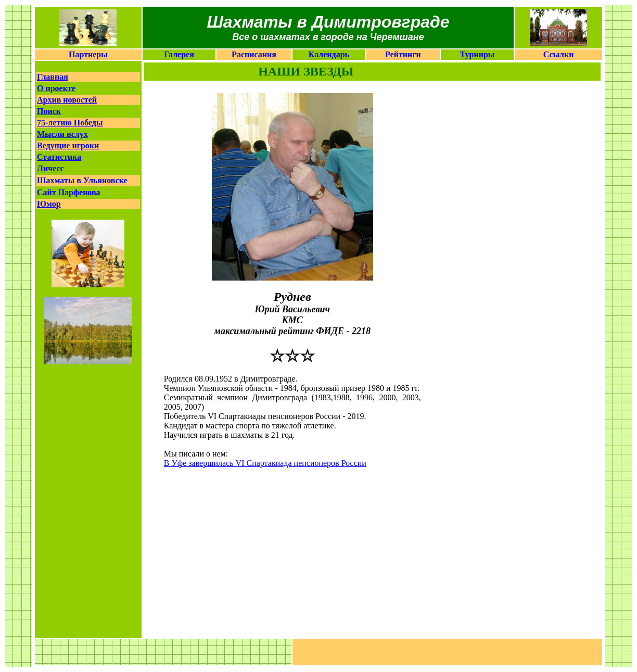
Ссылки (559, 54)
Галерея (179, 54)
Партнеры (88, 54)
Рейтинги (403, 54)
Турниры (477, 54)
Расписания (254, 54)
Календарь (329, 54)
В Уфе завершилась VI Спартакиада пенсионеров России (265, 463)
